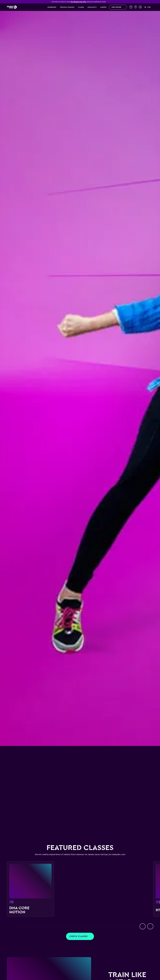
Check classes (80, 936)
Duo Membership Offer (79, 2)
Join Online (118, 7)
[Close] (152, 2)
